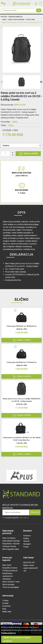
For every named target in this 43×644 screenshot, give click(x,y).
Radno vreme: (29, 565)
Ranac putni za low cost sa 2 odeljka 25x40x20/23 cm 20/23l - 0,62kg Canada (22, 400)
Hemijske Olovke (9, 546)
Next (41, 82)
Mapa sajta (7, 612)
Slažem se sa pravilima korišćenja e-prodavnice (17, 639)
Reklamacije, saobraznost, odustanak (8, 576)
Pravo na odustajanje (11, 587)
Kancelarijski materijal (11, 541)
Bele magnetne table (11, 549)
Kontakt (5, 603)
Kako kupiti (7, 565)
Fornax (26, 547)
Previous (2, 82)
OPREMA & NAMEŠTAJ (15, 17)
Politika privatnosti (10, 571)
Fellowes (27, 536)
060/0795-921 (29, 563)
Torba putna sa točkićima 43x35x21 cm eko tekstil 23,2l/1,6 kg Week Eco (21, 439)
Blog (4, 609)
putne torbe (30, 20)
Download (6, 606)
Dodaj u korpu (28, 154)
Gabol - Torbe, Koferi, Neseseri (13, 20)
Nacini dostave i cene (11, 582)
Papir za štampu (9, 538)
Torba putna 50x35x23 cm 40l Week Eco (22, 326)
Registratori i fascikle (11, 544)
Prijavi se (35, 512)
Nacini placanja (8, 584)
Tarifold (26, 541)
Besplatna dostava (10, 568)
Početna (4, 17)
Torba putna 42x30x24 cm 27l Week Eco (22, 362)
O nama (5, 600)
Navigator (27, 544)
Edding (26, 538)
